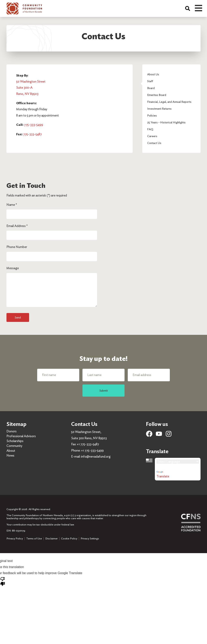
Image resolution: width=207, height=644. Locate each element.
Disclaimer (51, 538)
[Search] (188, 8)
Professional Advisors (21, 436)
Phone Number (17, 247)
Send (18, 317)
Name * (12, 205)
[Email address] (149, 375)
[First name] (58, 375)
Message (13, 268)
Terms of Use (34, 538)
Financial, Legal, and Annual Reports (169, 102)
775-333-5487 (33, 134)
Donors (12, 431)
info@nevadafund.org (96, 456)
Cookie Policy (69, 538)
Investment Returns (159, 109)
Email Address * (17, 226)
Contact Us (154, 143)
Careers (152, 136)
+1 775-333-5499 (92, 450)
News (10, 455)
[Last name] (103, 375)
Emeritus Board (157, 95)
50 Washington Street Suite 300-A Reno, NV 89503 (31, 88)
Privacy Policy (15, 538)
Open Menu (199, 8)
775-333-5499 (34, 125)
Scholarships (15, 441)
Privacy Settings (90, 539)
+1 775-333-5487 (88, 444)
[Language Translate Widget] (178, 462)
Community (14, 446)
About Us (153, 74)
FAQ (150, 129)
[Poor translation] (3, 581)
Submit (104, 390)
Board (151, 88)
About (11, 451)
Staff (150, 81)
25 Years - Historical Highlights (166, 122)
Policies (152, 115)
